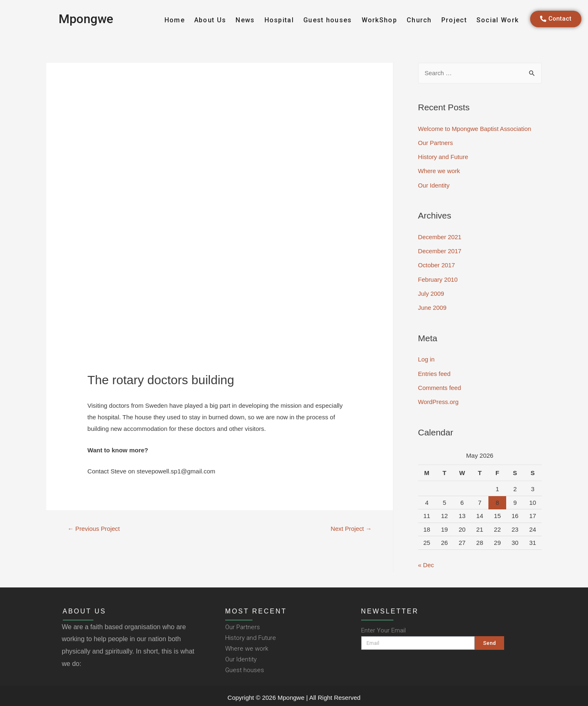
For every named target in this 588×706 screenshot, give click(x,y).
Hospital (279, 20)
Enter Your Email (383, 627)
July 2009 (431, 292)
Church (419, 20)
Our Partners (436, 143)
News (245, 20)
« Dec (426, 562)
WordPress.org (439, 399)
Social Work (498, 20)
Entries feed (435, 371)
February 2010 (438, 278)
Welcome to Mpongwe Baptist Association (476, 129)
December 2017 (440, 250)
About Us (210, 20)
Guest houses (328, 20)
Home (175, 20)
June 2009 (433, 306)
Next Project (351, 529)
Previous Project (94, 529)
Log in (427, 357)
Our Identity (434, 185)
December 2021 (440, 236)
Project (454, 20)
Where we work (439, 171)
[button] (556, 19)
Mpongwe (86, 19)
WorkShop (379, 20)
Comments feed (440, 385)
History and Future (444, 157)
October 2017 (437, 264)
